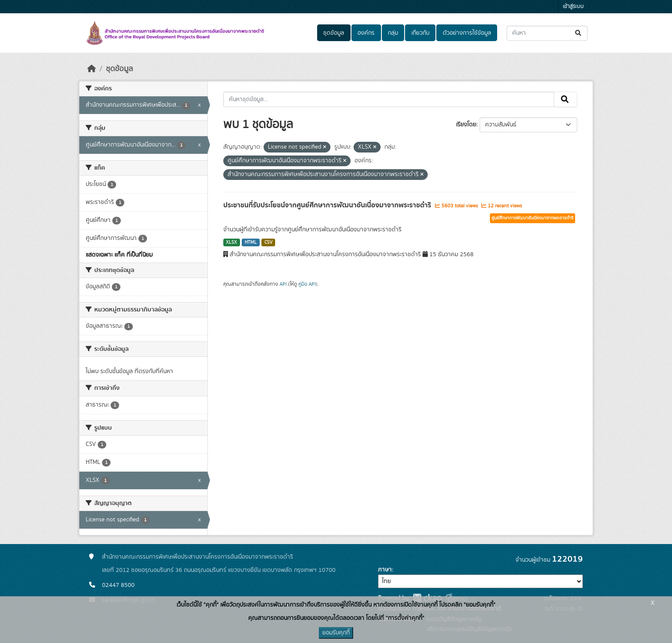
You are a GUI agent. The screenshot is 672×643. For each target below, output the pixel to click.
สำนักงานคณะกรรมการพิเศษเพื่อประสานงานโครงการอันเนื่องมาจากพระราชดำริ (198, 557)
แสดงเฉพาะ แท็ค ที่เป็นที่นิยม (119, 255)
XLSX (231, 242)
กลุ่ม (393, 33)
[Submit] (579, 33)
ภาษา (385, 570)
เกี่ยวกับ (420, 33)
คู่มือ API (307, 284)
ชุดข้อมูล (334, 33)
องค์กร (366, 33)
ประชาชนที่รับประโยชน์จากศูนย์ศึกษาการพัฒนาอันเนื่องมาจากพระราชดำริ (328, 205)
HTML (251, 242)
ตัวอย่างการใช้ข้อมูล (467, 33)
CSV (268, 242)
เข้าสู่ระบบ (573, 7)
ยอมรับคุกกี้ (336, 633)
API (283, 284)
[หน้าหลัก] (92, 69)
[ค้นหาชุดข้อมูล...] (547, 33)
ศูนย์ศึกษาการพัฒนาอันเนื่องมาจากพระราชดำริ (532, 218)
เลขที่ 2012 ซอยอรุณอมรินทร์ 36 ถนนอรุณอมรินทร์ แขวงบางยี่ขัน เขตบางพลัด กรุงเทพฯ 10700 (219, 570)
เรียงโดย (466, 125)
